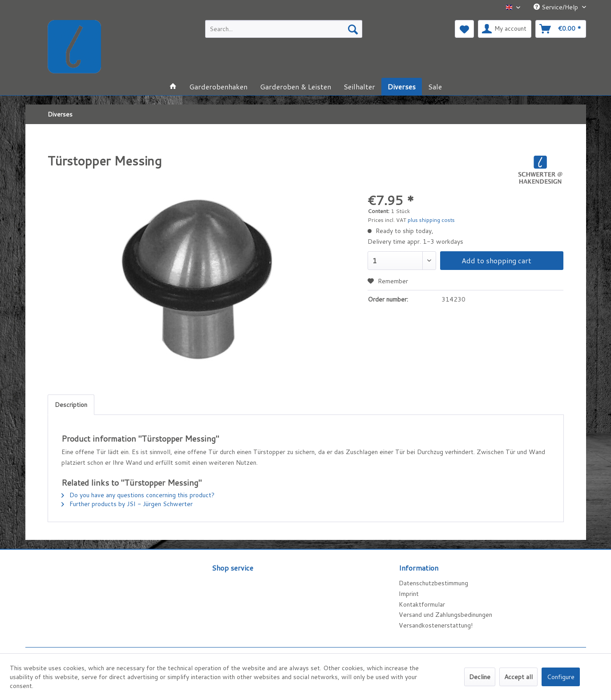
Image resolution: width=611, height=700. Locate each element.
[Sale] (435, 86)
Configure (561, 677)
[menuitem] (284, 29)
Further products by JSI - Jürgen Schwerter (127, 504)
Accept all (518, 677)
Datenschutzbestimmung (433, 583)
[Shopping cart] (561, 29)
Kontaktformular (422, 604)
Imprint (409, 594)
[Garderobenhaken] (218, 86)
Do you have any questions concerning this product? (138, 495)
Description (71, 405)
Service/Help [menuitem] (557, 7)
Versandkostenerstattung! (436, 625)
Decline (480, 677)
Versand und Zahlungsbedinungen (445, 615)
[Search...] (284, 29)
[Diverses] (402, 86)
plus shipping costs (431, 220)
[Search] (353, 29)
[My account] (505, 29)
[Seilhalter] (359, 86)
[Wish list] (464, 29)
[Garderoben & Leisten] (295, 86)
